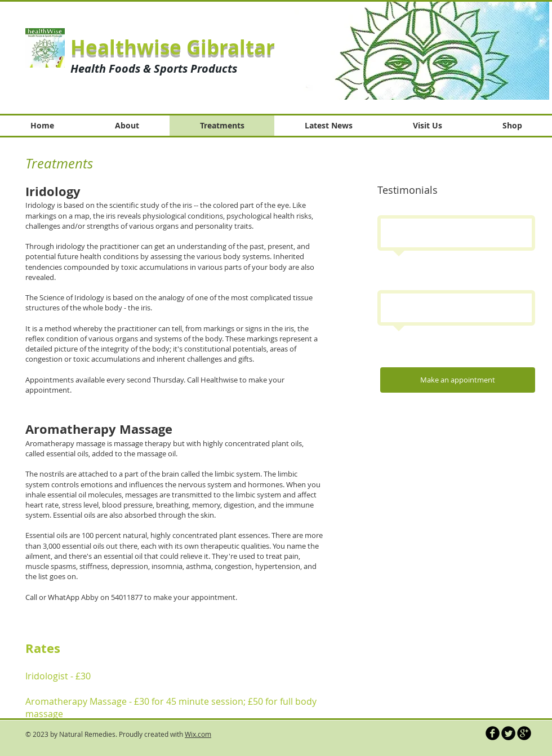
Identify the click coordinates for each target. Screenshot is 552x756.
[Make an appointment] (458, 380)
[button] (422, 50)
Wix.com (198, 734)
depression (130, 566)
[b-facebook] (493, 733)
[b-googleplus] (524, 733)
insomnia (167, 566)
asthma (199, 566)
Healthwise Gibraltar (173, 47)
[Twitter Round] (508, 733)
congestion (233, 566)
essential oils (67, 453)
